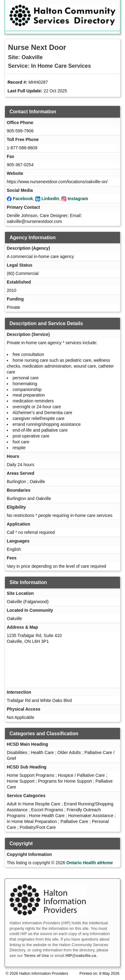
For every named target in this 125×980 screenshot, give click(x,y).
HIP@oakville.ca (81, 956)
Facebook (23, 199)
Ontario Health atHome (90, 863)
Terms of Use (36, 956)
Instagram (78, 199)
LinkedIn (50, 199)
